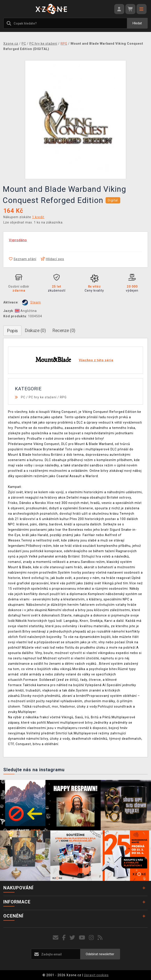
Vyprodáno (18, 240)
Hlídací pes (52, 259)
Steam (36, 302)
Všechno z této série (96, 360)
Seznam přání (23, 259)
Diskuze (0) (35, 330)
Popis (12, 331)
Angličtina (26, 311)
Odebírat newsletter (100, 954)
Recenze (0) (64, 330)
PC (23, 397)
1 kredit (38, 217)
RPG (63, 397)
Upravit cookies (96, 975)
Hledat (137, 23)
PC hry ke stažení (43, 397)
